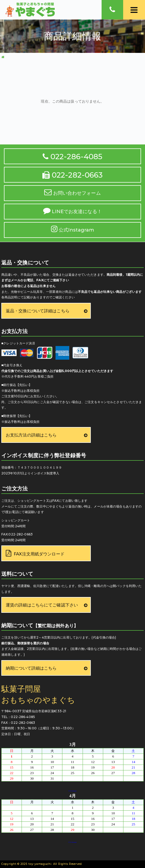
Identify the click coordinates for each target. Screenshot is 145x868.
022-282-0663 (73, 175)
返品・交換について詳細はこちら (38, 311)
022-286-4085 (73, 157)
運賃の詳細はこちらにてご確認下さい (42, 605)
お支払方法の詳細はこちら (31, 435)
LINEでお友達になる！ (72, 211)
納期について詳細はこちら (31, 668)
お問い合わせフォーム (72, 192)
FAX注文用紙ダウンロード (35, 553)
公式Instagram (73, 229)
